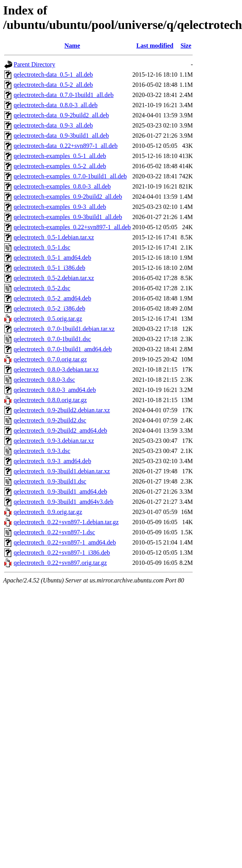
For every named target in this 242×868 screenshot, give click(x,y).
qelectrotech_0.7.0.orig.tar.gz (50, 359)
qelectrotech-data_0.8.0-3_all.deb (56, 105)
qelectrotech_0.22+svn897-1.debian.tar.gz (66, 522)
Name (72, 46)
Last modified (155, 46)
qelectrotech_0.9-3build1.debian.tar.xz (62, 471)
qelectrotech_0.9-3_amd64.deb (52, 461)
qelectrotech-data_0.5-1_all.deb (53, 75)
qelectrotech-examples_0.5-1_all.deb (60, 156)
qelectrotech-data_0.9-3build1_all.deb (61, 136)
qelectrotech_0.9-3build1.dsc (50, 481)
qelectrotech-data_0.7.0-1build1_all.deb (64, 95)
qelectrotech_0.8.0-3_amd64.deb (55, 390)
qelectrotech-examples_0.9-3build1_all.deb (68, 217)
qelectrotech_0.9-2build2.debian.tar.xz (62, 410)
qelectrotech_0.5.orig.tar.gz (48, 319)
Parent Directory (34, 64)
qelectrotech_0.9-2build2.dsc (50, 420)
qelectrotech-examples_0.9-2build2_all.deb (68, 197)
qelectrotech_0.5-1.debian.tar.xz (54, 237)
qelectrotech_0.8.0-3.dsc (44, 380)
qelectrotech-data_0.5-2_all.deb (53, 85)
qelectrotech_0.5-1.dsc (42, 247)
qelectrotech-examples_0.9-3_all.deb (60, 207)
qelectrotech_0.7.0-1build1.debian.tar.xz (64, 329)
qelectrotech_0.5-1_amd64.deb (52, 258)
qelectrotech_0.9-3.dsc (42, 451)
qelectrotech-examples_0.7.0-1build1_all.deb (70, 176)
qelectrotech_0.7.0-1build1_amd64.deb (63, 349)
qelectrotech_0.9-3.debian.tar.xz (54, 441)
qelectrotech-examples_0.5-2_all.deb (60, 166)
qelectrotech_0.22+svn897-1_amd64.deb (65, 542)
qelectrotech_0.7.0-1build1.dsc (52, 339)
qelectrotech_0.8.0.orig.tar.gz (50, 400)
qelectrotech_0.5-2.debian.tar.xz (54, 278)
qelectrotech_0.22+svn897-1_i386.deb (62, 553)
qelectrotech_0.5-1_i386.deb (49, 268)
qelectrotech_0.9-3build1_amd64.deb (60, 492)
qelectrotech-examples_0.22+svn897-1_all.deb (72, 227)
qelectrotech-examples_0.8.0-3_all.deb (62, 186)
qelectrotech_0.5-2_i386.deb (49, 308)
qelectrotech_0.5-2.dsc (42, 288)
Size (186, 46)
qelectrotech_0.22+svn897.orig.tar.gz (60, 563)
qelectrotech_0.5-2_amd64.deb (52, 298)
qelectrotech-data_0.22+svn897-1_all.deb (66, 146)
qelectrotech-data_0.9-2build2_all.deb (61, 115)
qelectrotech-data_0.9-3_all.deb (53, 125)
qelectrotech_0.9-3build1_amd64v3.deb (64, 502)
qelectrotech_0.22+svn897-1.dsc (54, 532)
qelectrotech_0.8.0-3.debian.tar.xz (56, 369)
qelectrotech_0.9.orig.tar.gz (48, 512)
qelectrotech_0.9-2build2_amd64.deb (60, 430)
